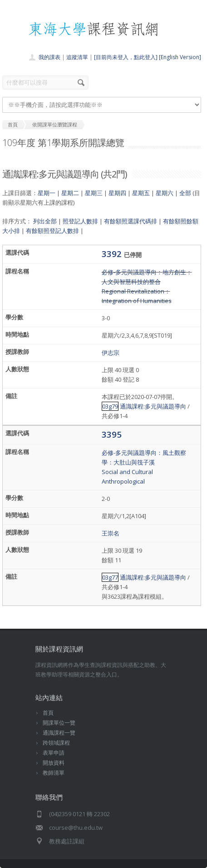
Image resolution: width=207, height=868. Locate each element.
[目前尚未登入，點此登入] (126, 57)
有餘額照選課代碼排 (131, 221)
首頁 (48, 713)
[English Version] (180, 57)
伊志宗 (111, 353)
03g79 (110, 406)
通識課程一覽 (59, 733)
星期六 (165, 193)
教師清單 (54, 773)
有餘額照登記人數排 (52, 231)
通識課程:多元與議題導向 (153, 406)
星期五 (141, 193)
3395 (112, 434)
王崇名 (111, 533)
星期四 (117, 193)
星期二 (70, 193)
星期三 (94, 193)
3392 (113, 254)
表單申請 (54, 753)
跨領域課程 (56, 743)
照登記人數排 (80, 221)
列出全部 (45, 221)
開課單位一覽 (59, 723)
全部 (185, 193)
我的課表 (49, 57)
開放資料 (54, 763)
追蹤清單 (77, 57)
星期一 (47, 193)
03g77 (110, 577)
